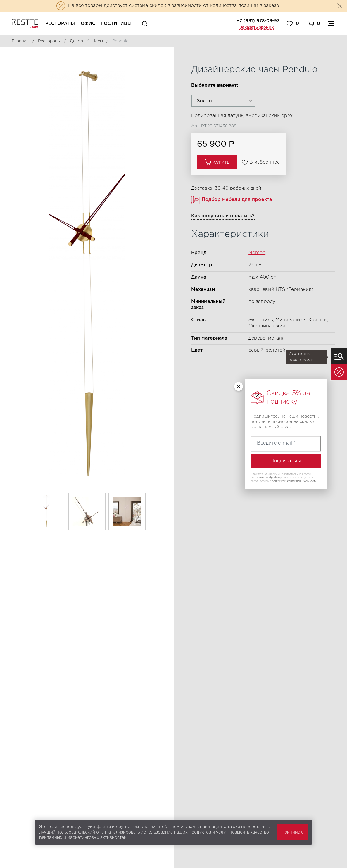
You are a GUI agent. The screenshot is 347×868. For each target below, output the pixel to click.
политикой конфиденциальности (294, 481)
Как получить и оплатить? (223, 216)
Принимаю (292, 832)
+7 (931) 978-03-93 (258, 21)
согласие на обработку (266, 478)
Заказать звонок (257, 27)
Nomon (257, 253)
